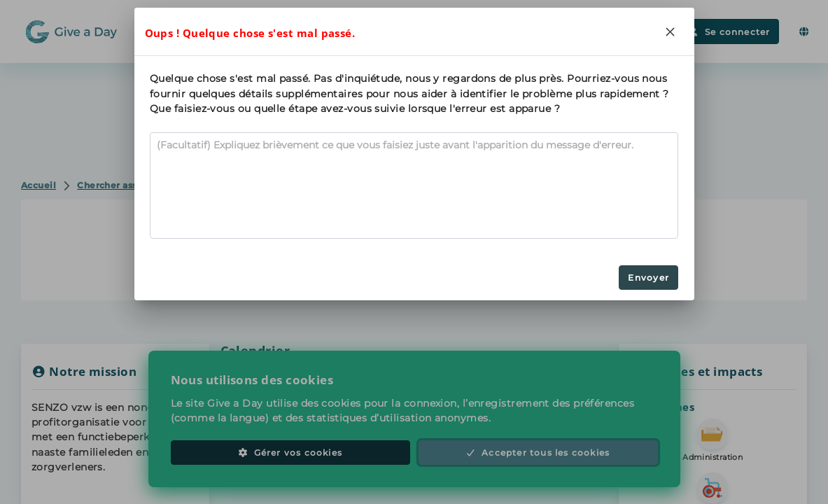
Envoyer (648, 278)
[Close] (671, 31)
